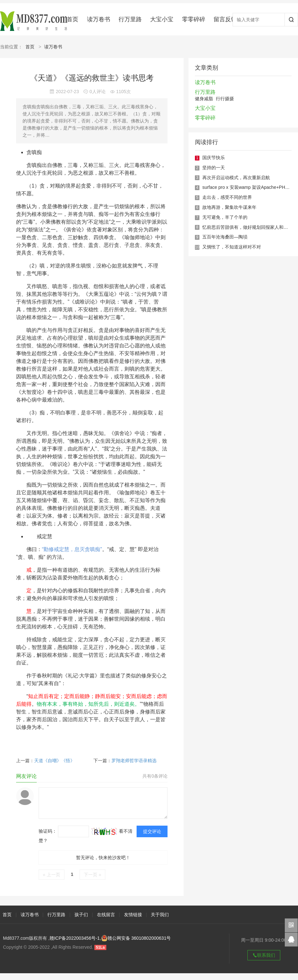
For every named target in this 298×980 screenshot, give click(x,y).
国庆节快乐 (214, 158)
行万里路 (130, 19)
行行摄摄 (225, 99)
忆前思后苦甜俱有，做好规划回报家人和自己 (247, 227)
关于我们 (160, 915)
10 (197, 247)
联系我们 (264, 955)
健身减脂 (204, 99)
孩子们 (81, 915)
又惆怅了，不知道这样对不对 (232, 247)
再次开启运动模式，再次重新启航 (236, 178)
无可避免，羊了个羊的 (225, 217)
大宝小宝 (162, 19)
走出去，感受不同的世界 (227, 197)
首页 (72, 19)
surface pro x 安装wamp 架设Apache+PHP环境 (250, 187)
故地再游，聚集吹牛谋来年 (229, 207)
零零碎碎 (194, 19)
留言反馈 (225, 19)
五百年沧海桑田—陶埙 (225, 237)
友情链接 (133, 915)
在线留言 (106, 915)
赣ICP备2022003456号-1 (75, 938)
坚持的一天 (214, 168)
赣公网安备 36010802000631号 (136, 938)
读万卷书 (99, 19)
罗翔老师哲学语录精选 (134, 761)
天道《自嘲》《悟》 (54, 761)
